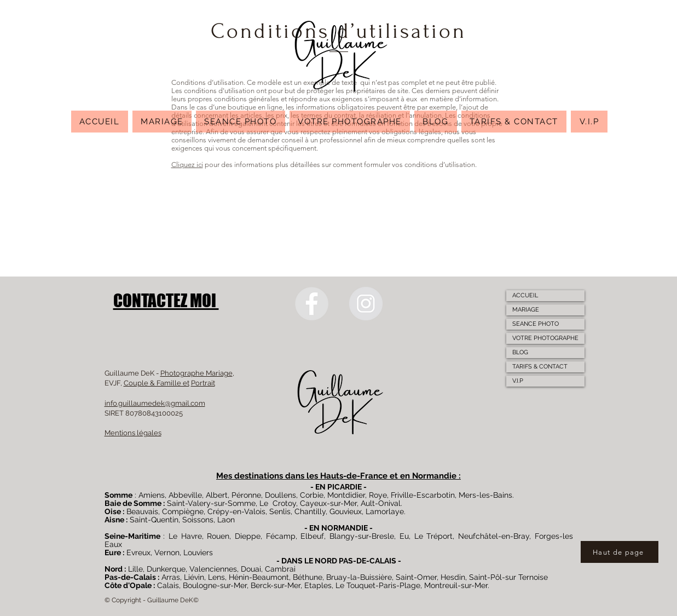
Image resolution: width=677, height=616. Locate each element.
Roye (378, 495)
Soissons (198, 520)
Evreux (138, 552)
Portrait (203, 383)
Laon (226, 520)
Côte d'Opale (128, 585)
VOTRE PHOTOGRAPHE (545, 338)
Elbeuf (312, 536)
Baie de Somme (133, 503)
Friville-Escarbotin (423, 495)
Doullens (280, 495)
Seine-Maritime (132, 536)
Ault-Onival (381, 503)
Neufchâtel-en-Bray (494, 536)
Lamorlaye (385, 511)
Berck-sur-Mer (276, 585)
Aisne (114, 520)
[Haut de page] (620, 552)
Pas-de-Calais (130, 577)
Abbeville (185, 495)
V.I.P (518, 381)
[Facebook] (312, 304)
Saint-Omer (416, 577)
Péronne (246, 495)
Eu (404, 536)
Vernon (167, 552)
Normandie (434, 476)
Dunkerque (166, 569)
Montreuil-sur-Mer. (457, 585)
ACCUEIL (525, 295)
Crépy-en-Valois (236, 511)
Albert (217, 495)
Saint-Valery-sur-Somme (211, 503)
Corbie (312, 495)
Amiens (152, 495)
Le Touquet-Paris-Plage (378, 585)
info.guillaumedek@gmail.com (155, 403)
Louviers (198, 552)
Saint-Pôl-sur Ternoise (508, 577)
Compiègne (183, 511)
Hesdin (453, 577)
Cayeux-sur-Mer (328, 503)
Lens (216, 577)
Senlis (280, 511)
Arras (171, 577)
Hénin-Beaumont (259, 577)
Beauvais (142, 511)
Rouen (218, 536)
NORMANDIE (345, 528)
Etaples (318, 585)
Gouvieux (346, 511)
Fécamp (281, 536)
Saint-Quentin (154, 520)
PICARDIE (345, 487)
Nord (114, 569)
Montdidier (346, 495)
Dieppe (248, 536)
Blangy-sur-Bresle (362, 536)
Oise (113, 511)
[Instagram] (366, 304)
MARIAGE (526, 310)
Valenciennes (213, 569)
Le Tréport (434, 536)
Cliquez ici (187, 165)
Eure (113, 552)
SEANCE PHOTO (536, 324)
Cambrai (280, 569)
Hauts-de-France (354, 476)
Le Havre (185, 536)
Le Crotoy (278, 503)
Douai (251, 569)
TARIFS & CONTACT (540, 367)
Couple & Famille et (157, 383)
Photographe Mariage (196, 373)
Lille (135, 569)
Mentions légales (133, 433)
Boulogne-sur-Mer (215, 585)
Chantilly (310, 511)
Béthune (308, 577)
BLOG (520, 352)
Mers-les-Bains (485, 495)
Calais (168, 585)
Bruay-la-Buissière (359, 577)
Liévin (194, 577)
